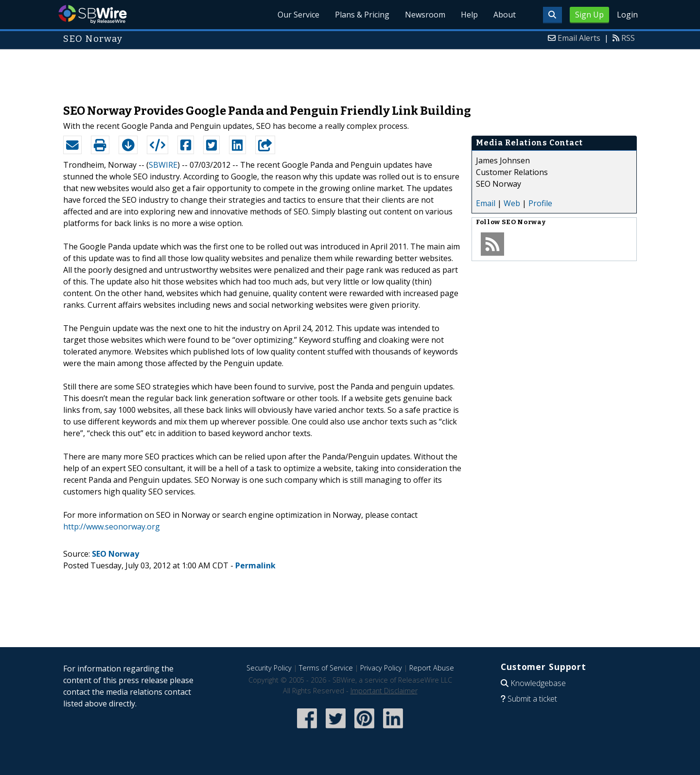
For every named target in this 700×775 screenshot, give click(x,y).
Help (469, 15)
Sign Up (589, 15)
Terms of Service (326, 668)
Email (486, 203)
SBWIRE (163, 165)
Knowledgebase (538, 683)
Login (627, 15)
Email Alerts (579, 38)
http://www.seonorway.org (112, 527)
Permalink (255, 565)
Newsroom (425, 15)
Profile (540, 203)
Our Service (298, 15)
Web (512, 203)
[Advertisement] (350, 72)
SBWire (93, 14)
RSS (628, 38)
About (505, 15)
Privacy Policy (381, 668)
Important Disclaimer (384, 691)
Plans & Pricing (362, 15)
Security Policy (269, 668)
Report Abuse (432, 668)
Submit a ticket (532, 699)
